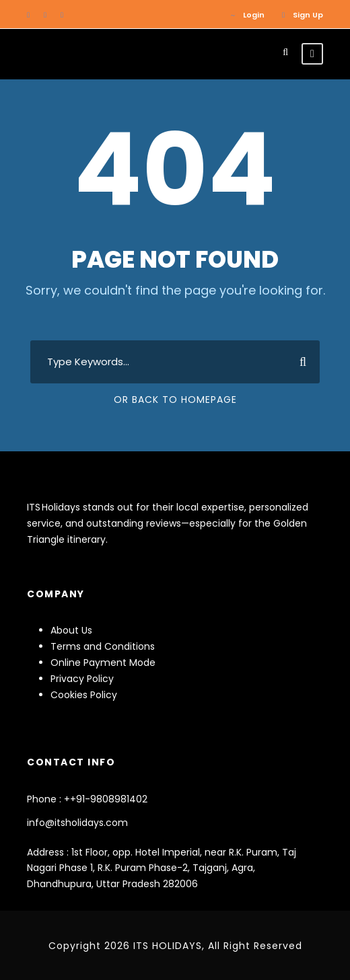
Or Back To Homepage (175, 400)
